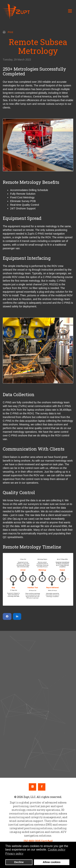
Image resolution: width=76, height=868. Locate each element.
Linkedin (32, 787)
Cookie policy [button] (57, 850)
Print (10, 32)
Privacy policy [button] (14, 854)
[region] (38, 704)
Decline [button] (19, 862)
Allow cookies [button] (52, 862)
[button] (38, 693)
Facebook (42, 787)
